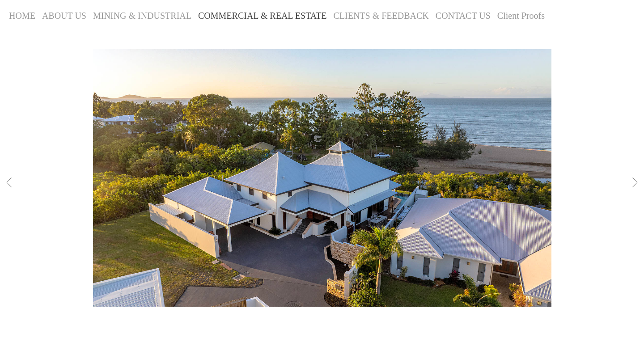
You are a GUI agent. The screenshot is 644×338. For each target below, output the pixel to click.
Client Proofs (521, 16)
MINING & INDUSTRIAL (142, 16)
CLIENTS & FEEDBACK (381, 16)
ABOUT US (64, 16)
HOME (22, 16)
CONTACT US (463, 16)
